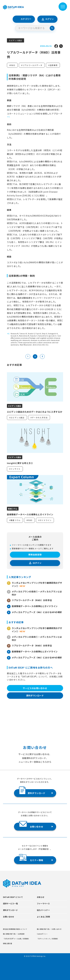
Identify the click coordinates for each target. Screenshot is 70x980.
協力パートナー (43, 910)
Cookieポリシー (42, 934)
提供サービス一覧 (10, 903)
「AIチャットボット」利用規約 (47, 939)
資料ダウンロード (35, 695)
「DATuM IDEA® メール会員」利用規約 (16, 939)
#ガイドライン (45, 520)
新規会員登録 (35, 555)
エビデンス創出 (16, 40)
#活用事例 (53, 65)
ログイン (47, 19)
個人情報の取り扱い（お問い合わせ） (50, 929)
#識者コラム (15, 520)
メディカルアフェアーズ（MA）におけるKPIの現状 (37, 612)
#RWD (12, 65)
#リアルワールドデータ (32, 65)
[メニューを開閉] (63, 7)
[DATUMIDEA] (13, 7)
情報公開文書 (8, 943)
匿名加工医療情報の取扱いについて (15, 929)
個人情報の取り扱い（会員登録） (14, 934)
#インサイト (15, 469)
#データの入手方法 (39, 417)
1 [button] (9, 117)
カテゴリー (24, 19)
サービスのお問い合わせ (35, 688)
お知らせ (41, 897)
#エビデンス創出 (17, 417)
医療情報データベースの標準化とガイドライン (35, 606)
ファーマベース (43, 903)
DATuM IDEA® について (13, 897)
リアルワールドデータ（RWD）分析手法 (32, 600)
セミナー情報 (31, 859)
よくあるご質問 (43, 917)
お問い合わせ (31, 825)
